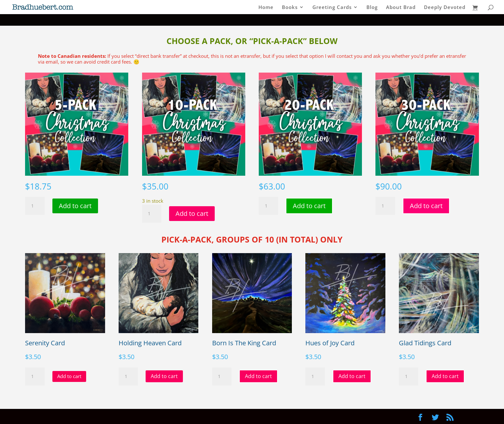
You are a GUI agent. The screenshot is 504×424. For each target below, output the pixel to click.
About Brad (401, 8)
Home (266, 8)
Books (290, 8)
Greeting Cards (332, 8)
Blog (372, 8)
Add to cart (75, 206)
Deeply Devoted (445, 8)
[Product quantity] (35, 206)
